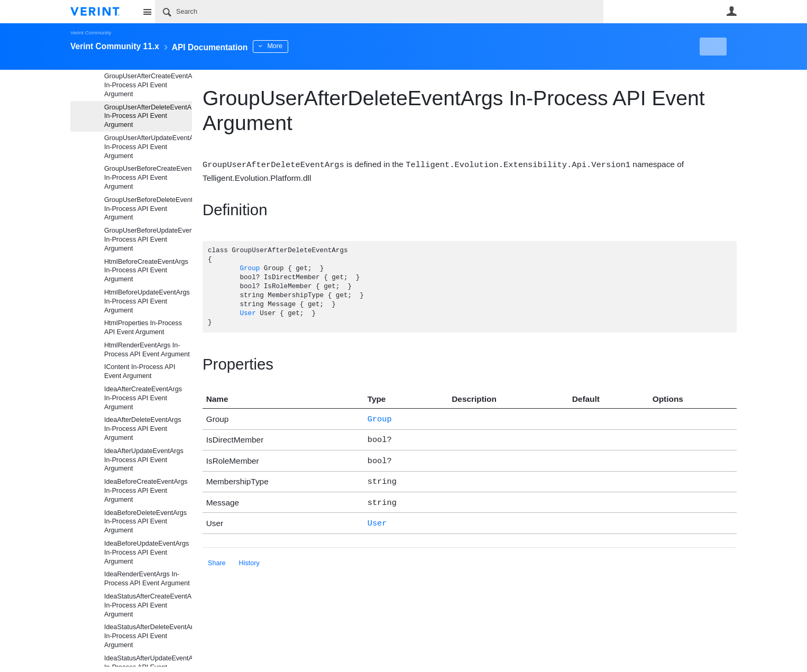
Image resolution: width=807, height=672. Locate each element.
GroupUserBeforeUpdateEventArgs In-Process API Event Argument (148, 240)
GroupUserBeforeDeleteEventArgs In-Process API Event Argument (148, 209)
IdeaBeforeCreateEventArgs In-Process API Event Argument (146, 491)
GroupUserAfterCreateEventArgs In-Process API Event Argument (148, 85)
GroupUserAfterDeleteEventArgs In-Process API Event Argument (148, 116)
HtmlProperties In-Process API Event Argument (143, 328)
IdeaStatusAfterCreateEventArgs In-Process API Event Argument (148, 605)
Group (250, 268)
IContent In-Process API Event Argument (140, 371)
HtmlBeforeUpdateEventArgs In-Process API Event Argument (147, 301)
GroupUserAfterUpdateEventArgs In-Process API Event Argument (148, 147)
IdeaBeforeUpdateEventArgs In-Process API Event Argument (146, 553)
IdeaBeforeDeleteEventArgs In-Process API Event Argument (145, 522)
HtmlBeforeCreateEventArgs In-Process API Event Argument (146, 271)
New (713, 47)
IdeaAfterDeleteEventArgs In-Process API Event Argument (143, 429)
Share (217, 556)
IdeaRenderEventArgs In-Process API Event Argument (147, 579)
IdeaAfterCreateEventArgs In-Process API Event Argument (143, 398)
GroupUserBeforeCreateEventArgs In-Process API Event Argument (148, 178)
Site (147, 12)
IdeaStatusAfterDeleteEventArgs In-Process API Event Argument (148, 636)
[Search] (379, 12)
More (303, 46)
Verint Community (91, 33)
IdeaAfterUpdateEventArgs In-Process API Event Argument (144, 460)
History (249, 556)
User (731, 11)
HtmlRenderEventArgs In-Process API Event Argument (147, 350)
